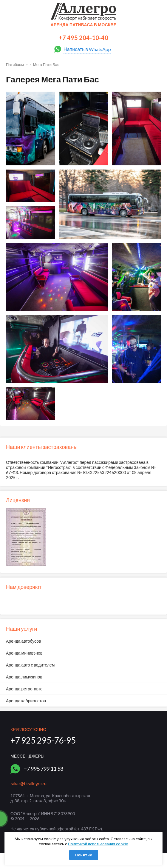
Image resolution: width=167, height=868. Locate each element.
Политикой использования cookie (98, 844)
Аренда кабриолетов (26, 701)
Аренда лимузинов (24, 677)
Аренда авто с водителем (30, 665)
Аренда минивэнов (24, 653)
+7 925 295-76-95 (43, 740)
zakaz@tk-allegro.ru (28, 783)
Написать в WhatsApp (87, 49)
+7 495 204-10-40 (83, 38)
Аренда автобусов (24, 641)
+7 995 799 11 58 (43, 769)
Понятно (84, 855)
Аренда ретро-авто (24, 689)
